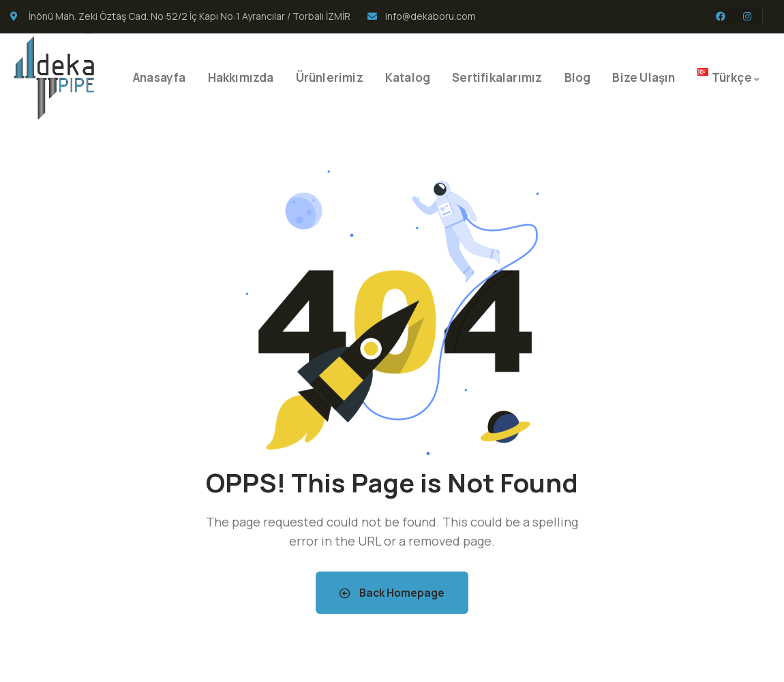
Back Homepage (392, 593)
